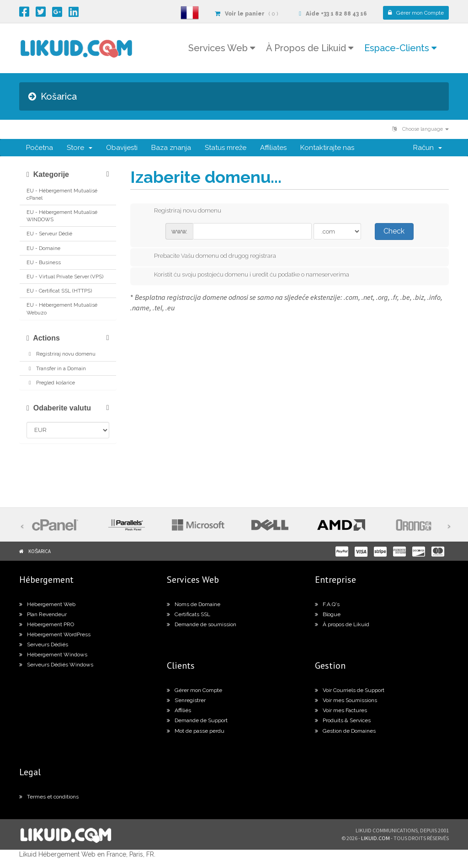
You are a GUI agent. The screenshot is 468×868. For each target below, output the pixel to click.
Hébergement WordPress (55, 634)
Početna (40, 148)
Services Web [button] (222, 48)
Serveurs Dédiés (44, 644)
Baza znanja (171, 148)
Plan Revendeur (43, 614)
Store (80, 148)
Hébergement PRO (47, 624)
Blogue (328, 614)
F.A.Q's (327, 604)
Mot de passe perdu (196, 731)
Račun (428, 148)
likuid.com (375, 838)
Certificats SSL (189, 614)
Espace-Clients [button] (400, 48)
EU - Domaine (43, 248)
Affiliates (273, 148)
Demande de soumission (202, 624)
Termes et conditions (49, 797)
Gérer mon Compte (194, 690)
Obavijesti (122, 148)
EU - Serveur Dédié (49, 234)
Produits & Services (343, 720)
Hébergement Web (47, 604)
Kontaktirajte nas (327, 148)
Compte (416, 13)
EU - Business (44, 262)
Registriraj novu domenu (61, 354)
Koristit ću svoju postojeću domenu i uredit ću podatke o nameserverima (244, 275)
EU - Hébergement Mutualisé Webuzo (62, 309)
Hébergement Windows (53, 655)
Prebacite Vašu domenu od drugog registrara (208, 256)
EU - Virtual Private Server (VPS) (65, 277)
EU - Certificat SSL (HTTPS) (59, 291)
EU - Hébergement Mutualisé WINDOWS (62, 216)
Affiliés (179, 710)
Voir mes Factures (341, 710)
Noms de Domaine (194, 604)
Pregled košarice (51, 383)
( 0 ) (246, 14)
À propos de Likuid (342, 624)
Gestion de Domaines (345, 731)
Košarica (40, 551)
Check (394, 231)
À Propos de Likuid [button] (310, 48)
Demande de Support (197, 720)
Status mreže (226, 148)
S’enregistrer (186, 700)
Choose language (420, 129)
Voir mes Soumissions (346, 700)
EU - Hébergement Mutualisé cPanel (62, 194)
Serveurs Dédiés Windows (56, 665)
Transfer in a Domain (56, 368)
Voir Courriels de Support (350, 690)
